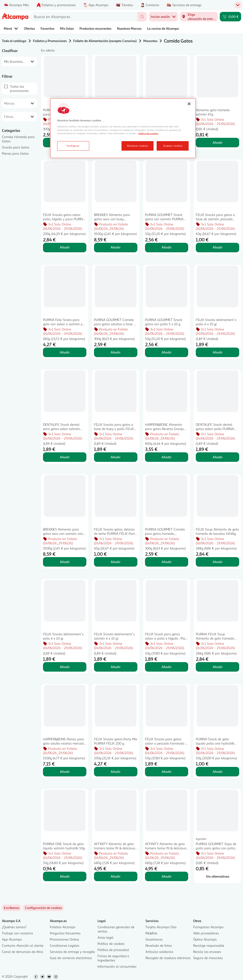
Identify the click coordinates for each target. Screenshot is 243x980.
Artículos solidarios (159, 952)
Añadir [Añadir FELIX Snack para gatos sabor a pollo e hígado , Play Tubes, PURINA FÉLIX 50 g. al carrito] (167, 667)
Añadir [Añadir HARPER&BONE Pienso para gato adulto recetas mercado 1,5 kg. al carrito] (65, 772)
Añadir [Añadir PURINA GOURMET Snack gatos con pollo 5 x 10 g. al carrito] (167, 352)
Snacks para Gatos (16, 147)
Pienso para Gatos (15, 153)
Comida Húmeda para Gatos (18, 139)
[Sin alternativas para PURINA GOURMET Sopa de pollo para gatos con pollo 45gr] (217, 876)
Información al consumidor (117, 966)
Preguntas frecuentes (65, 933)
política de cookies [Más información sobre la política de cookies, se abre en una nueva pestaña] (148, 133)
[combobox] (84, 17)
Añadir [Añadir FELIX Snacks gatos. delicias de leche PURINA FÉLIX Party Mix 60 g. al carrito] (116, 562)
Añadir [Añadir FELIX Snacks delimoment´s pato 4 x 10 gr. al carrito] (65, 667)
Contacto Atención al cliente (23, 945)
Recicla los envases (207, 952)
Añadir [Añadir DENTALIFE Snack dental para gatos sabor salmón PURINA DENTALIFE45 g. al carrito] (65, 457)
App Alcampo (12, 939)
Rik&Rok (151, 933)
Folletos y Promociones (50, 41)
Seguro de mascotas (208, 958)
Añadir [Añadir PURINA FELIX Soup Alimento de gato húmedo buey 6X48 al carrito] (218, 667)
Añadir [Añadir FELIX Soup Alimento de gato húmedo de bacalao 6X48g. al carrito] (218, 562)
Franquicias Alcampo (208, 927)
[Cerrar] (189, 104)
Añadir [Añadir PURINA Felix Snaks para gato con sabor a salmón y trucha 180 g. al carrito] (65, 352)
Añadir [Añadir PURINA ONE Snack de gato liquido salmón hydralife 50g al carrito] (65, 876)
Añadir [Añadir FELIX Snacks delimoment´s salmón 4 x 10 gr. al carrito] (116, 667)
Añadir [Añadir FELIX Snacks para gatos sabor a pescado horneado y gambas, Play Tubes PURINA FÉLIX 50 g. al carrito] (167, 772)
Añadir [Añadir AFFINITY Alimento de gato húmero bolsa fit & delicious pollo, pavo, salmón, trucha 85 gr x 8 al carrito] (167, 876)
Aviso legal (105, 937)
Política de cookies (111, 944)
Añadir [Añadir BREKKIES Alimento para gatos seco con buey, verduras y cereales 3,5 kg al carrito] (116, 247)
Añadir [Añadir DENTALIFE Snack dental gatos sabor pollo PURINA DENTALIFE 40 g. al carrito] (218, 457)
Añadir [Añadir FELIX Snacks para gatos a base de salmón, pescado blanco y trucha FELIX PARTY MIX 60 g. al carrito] (218, 247)
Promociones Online (64, 939)
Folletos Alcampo (63, 927)
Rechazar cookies (138, 146)
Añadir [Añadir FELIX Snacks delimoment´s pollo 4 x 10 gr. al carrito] (218, 352)
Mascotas (150, 41)
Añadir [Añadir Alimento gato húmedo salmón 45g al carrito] (218, 142)
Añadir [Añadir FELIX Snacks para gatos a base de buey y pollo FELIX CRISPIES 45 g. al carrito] (116, 457)
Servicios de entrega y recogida (72, 952)
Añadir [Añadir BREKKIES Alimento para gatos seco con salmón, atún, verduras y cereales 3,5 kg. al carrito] (65, 562)
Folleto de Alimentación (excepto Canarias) (105, 41)
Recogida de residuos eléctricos (168, 958)
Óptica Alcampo (205, 939)
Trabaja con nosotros (17, 933)
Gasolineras (154, 939)
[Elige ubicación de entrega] (199, 17)
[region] (123, 128)
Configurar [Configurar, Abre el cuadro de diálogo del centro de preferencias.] (73, 146)
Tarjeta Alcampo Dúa (161, 927)
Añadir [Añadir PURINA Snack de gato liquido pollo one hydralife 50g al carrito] (218, 772)
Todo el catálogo (14, 41)
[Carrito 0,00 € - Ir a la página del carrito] (230, 17)
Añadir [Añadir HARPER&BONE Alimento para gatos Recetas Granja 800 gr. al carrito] (167, 457)
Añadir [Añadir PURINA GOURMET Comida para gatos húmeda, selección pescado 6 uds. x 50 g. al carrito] (167, 562)
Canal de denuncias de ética (23, 952)
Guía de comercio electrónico (71, 958)
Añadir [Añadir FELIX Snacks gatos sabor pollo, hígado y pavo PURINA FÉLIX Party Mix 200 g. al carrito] (65, 247)
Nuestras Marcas (129, 28)
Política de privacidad (113, 950)
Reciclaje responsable (209, 945)
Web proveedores (206, 933)
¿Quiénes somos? (14, 927)
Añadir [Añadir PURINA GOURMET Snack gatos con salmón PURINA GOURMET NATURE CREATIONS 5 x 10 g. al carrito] (167, 247)
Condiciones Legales (65, 945)
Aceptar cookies (173, 146)
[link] (43, 908)
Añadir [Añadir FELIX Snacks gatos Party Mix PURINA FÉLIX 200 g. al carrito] (116, 772)
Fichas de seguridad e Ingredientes (113, 958)
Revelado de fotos (159, 945)
